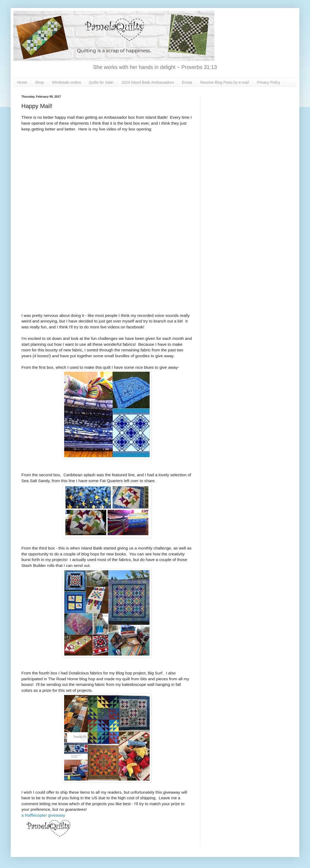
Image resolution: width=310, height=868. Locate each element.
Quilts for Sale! (101, 82)
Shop (39, 82)
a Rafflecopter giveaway (43, 815)
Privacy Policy (268, 82)
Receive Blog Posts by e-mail (224, 82)
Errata (187, 82)
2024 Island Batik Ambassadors (148, 82)
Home (22, 82)
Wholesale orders (66, 82)
